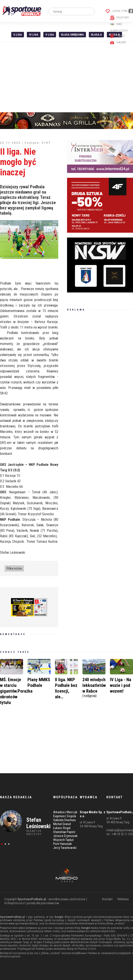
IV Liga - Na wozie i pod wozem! (121, 685)
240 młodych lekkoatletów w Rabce (94, 687)
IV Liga (34, 35)
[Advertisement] (66, 77)
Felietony (119, 17)
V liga (50, 35)
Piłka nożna (14, 568)
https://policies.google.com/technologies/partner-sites (97, 917)
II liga (18, 35)
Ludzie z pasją (118, 11)
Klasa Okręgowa (72, 35)
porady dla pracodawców (43, 903)
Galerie (118, 42)
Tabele (117, 36)
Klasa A (96, 35)
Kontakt (107, 899)
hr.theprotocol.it (15, 903)
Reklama (123, 899)
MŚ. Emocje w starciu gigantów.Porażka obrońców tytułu (16, 691)
